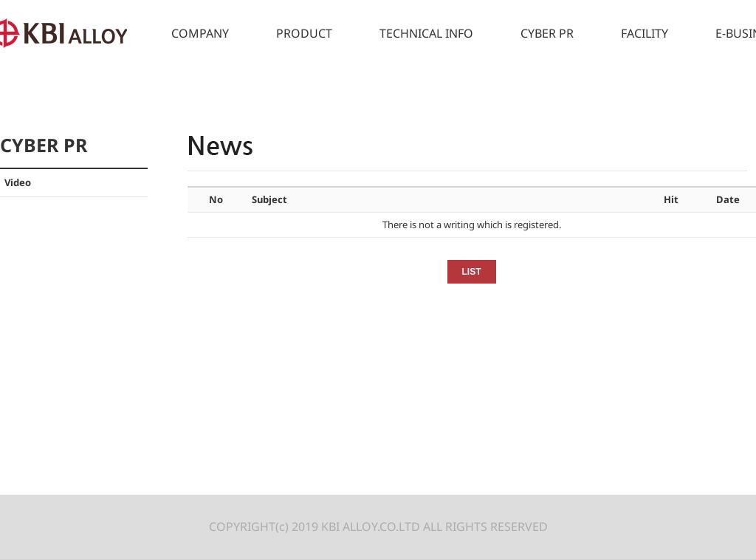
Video (18, 182)
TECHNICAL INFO (426, 33)
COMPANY (200, 33)
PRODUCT (304, 33)
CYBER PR (547, 33)
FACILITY (645, 33)
